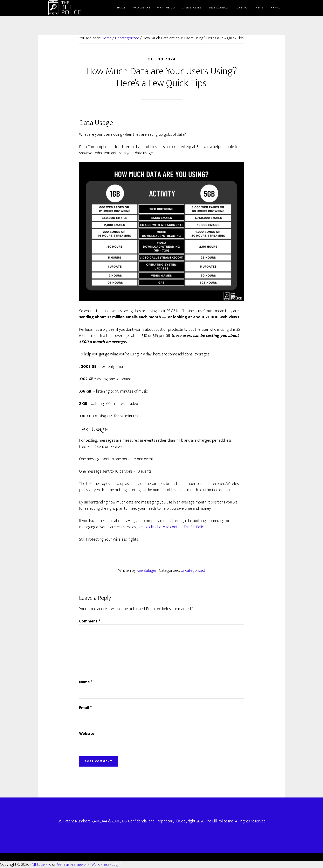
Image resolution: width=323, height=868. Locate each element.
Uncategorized (193, 570)
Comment (90, 621)
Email (85, 708)
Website (87, 734)
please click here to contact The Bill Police (171, 527)
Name (86, 682)
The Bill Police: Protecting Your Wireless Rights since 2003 (75, 8)
